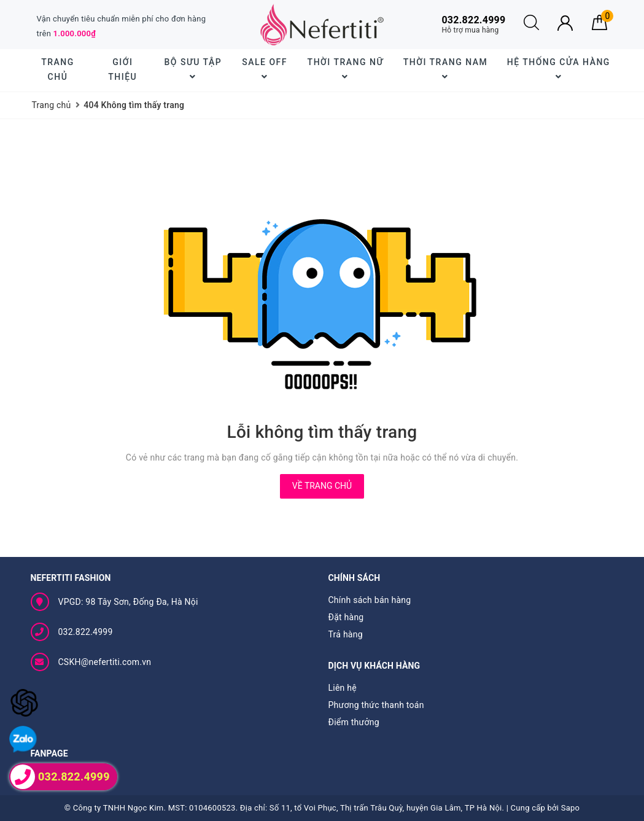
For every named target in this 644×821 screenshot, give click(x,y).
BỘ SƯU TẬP (193, 69)
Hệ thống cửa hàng (559, 69)
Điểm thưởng (354, 722)
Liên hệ (343, 688)
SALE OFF (265, 69)
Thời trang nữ (346, 69)
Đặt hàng (346, 617)
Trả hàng (346, 634)
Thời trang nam (445, 69)
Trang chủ (58, 69)
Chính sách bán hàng (370, 600)
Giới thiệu (122, 69)
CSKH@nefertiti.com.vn (105, 662)
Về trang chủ (322, 486)
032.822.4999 (86, 632)
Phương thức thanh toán (376, 705)
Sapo (571, 808)
